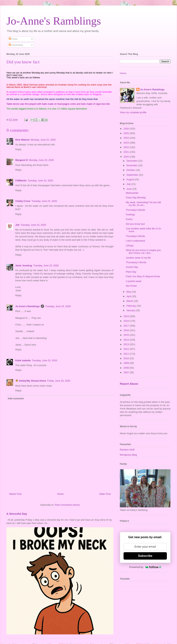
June (129, 189)
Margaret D (22, 160)
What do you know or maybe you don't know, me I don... (143, 252)
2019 (127, 316)
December (132, 161)
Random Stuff (127, 450)
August (131, 179)
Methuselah (132, 193)
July (129, 184)
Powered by (145, 567)
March (130, 301)
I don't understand (135, 241)
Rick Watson (22, 140)
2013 (127, 344)
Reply (18, 149)
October (131, 170)
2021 (127, 152)
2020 (127, 157)
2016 (127, 330)
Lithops (130, 246)
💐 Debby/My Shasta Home (31, 381)
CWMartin (21, 181)
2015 (127, 335)
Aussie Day (132, 267)
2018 (127, 321)
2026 (127, 129)
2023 (127, 143)
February (132, 306)
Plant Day (131, 272)
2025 (127, 133)
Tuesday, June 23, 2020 (40, 181)
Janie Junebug (24, 265)
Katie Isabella (23, 360)
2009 (127, 363)
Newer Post (15, 494)
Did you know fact (135, 224)
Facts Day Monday (136, 198)
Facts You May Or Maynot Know (143, 276)
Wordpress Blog (128, 455)
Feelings (130, 215)
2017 (127, 326)
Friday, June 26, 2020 (59, 381)
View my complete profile (133, 112)
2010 (127, 358)
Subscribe (145, 556)
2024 (127, 138)
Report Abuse (129, 384)
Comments (16, 45)
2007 (127, 372)
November (132, 165)
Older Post (105, 494)
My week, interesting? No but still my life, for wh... (143, 204)
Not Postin (131, 286)
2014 (127, 340)
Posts (13, 39)
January (131, 310)
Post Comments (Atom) (67, 505)
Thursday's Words (135, 210)
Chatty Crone (23, 201)
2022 (127, 147)
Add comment (16, 398)
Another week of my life (138, 258)
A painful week (133, 281)
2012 (127, 349)
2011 (127, 354)
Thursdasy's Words (136, 262)
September (133, 175)
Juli (17, 225)
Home (61, 494)
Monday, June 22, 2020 (43, 140)
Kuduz (129, 219)
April (129, 296)
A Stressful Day (17, 514)
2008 (127, 368)
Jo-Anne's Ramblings (54, 21)
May (129, 292)
